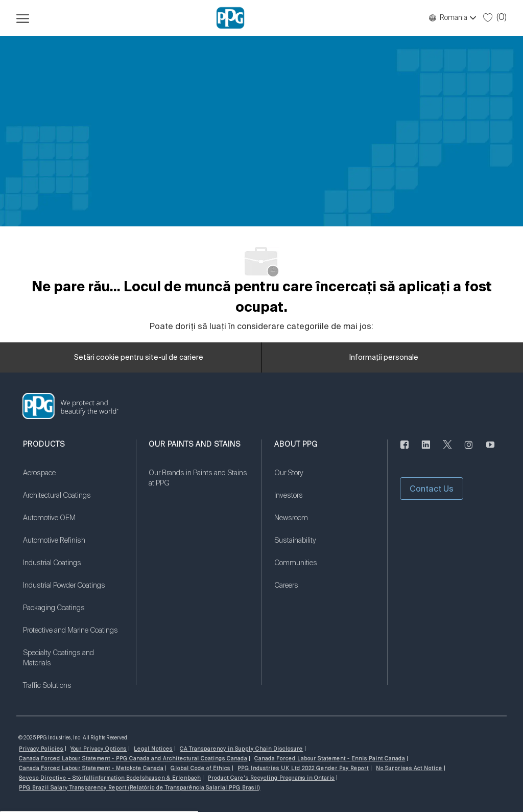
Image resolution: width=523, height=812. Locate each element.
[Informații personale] (384, 358)
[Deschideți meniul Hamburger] (23, 18)
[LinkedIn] (426, 451)
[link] (73, 479)
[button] (452, 18)
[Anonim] (405, 451)
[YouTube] (490, 451)
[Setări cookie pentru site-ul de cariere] (139, 358)
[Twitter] (447, 451)
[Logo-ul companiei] (230, 18)
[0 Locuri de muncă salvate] (495, 17)
